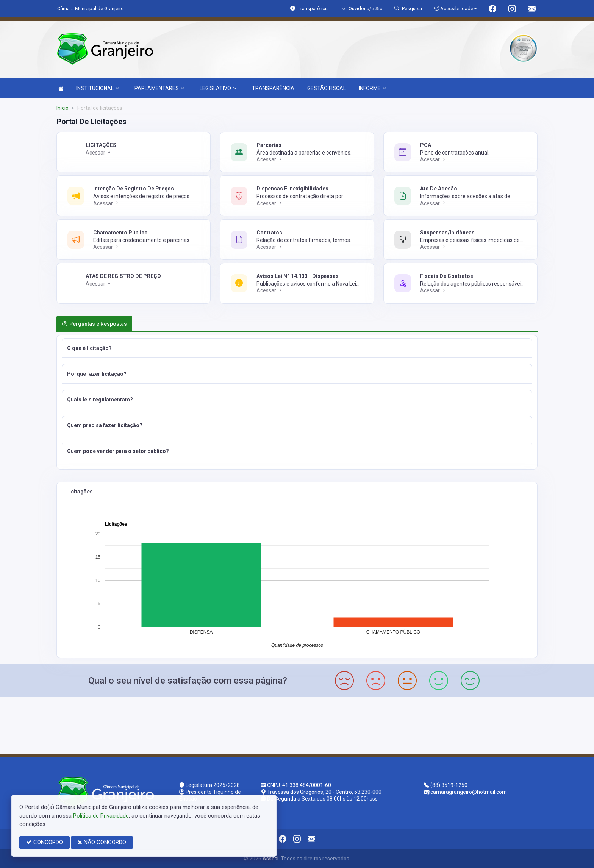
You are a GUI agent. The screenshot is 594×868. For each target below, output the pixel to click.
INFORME (372, 88)
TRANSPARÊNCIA (273, 88)
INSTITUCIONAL (98, 88)
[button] (297, 348)
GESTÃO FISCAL (327, 88)
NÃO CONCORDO (102, 842)
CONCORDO (45, 842)
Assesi (270, 859)
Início (63, 108)
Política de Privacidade (101, 816)
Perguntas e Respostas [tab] (95, 324)
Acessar (99, 153)
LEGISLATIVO (218, 88)
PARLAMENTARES (159, 88)
